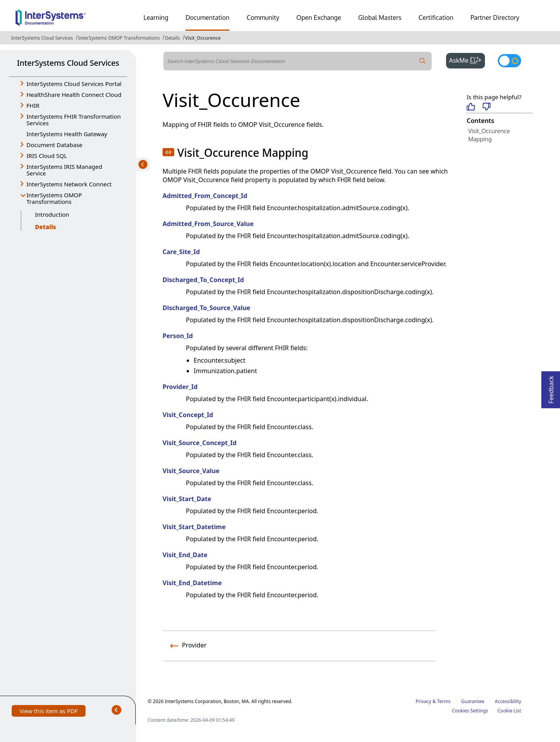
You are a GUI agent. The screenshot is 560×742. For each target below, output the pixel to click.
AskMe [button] (467, 60)
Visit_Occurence (203, 38)
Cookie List (509, 711)
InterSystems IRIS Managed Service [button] (64, 170)
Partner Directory (495, 18)
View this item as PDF (48, 712)
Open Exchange (319, 18)
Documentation (207, 18)
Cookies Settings (470, 711)
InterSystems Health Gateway (67, 134)
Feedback (551, 387)
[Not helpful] (487, 107)
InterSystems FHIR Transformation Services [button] (74, 120)
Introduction (52, 214)
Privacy (423, 701)
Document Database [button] (54, 145)
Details (172, 38)
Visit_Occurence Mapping (489, 135)
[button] (168, 152)
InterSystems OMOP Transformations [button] (54, 198)
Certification (436, 18)
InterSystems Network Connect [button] (69, 184)
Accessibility (508, 701)
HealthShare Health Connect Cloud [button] (74, 95)
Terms (444, 701)
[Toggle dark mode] (509, 61)
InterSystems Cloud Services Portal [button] (74, 84)
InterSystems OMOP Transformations (119, 38)
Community (263, 18)
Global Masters (380, 18)
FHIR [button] (33, 105)
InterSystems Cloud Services (42, 38)
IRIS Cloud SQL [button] (47, 156)
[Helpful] (471, 107)
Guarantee (473, 701)
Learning (156, 18)
